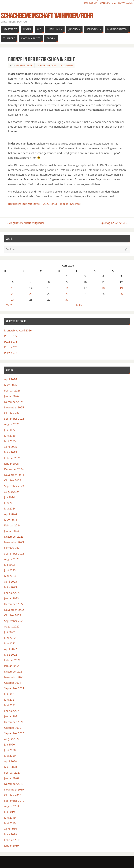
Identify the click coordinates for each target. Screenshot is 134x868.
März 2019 (11, 834)
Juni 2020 (10, 750)
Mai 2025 (10, 441)
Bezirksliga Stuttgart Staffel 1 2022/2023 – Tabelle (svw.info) (44, 204)
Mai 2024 (10, 509)
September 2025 (14, 419)
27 (13, 300)
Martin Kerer (24, 65)
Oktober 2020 (13, 728)
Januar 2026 (12, 396)
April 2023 (11, 582)
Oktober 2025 (13, 413)
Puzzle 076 (11, 342)
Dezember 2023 (14, 537)
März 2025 (11, 452)
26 (121, 294)
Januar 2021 (12, 716)
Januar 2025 (12, 464)
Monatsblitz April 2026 (18, 330)
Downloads (125, 3)
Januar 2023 (12, 599)
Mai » (79, 305)
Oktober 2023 (13, 548)
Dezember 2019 (14, 784)
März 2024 (11, 520)
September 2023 (14, 553)
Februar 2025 (12, 458)
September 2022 (14, 621)
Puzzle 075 (11, 347)
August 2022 (12, 627)
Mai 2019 (10, 823)
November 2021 (14, 677)
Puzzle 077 (11, 336)
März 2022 (11, 655)
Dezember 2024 (14, 469)
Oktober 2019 (13, 795)
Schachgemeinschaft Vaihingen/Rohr (47, 16)
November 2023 (14, 542)
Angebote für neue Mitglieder (27, 223)
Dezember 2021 (14, 671)
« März (8, 305)
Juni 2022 (10, 638)
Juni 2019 (10, 818)
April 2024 (11, 514)
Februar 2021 (12, 711)
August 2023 (12, 559)
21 (31, 294)
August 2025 (12, 424)
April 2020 (11, 761)
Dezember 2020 (14, 722)
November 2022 (14, 610)
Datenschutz (105, 3)
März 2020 (11, 767)
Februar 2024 (12, 525)
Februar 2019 (12, 840)
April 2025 (11, 447)
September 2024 (14, 486)
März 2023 (11, 587)
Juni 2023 (10, 570)
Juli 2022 (10, 632)
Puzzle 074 (11, 353)
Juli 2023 (10, 565)
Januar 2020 (12, 778)
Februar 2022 (12, 660)
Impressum (87, 3)
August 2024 (12, 492)
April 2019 (11, 829)
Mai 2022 (10, 643)
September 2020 (14, 733)
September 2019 (14, 801)
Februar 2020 (12, 773)
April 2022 (11, 649)
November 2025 (14, 407)
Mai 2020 (10, 756)
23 (67, 294)
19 (121, 288)
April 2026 (11, 379)
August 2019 (12, 806)
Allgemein (66, 65)
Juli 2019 (10, 812)
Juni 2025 (10, 435)
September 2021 (14, 688)
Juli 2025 (10, 430)
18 (103, 288)
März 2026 (11, 385)
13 (13, 288)
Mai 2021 (10, 705)
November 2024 (14, 475)
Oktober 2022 (13, 615)
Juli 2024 (10, 497)
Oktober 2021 (13, 683)
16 (67, 288)
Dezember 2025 (14, 402)
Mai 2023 (10, 576)
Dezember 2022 (14, 604)
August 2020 (12, 739)
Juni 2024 (10, 503)
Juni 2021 (10, 700)
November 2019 (14, 789)
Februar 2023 (12, 593)
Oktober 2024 (13, 481)
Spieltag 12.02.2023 (113, 223)
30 (67, 300)
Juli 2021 (10, 694)
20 (13, 294)
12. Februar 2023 (46, 65)
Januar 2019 (12, 846)
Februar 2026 (12, 391)
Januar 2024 (12, 531)
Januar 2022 (12, 666)
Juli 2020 (10, 744)
